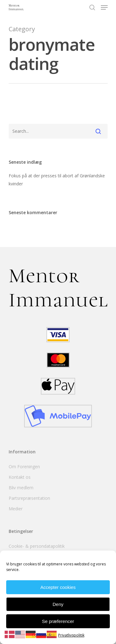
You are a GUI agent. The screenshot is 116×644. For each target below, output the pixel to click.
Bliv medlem (21, 488)
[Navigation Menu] (104, 7)
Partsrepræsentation (29, 498)
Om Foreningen (24, 467)
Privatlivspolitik (71, 635)
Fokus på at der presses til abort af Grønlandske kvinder (57, 180)
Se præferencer (58, 621)
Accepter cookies (58, 587)
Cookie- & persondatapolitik (37, 546)
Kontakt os (20, 477)
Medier (16, 509)
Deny (58, 604)
